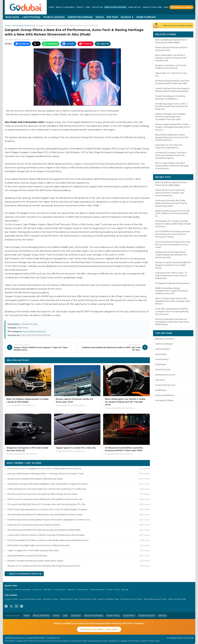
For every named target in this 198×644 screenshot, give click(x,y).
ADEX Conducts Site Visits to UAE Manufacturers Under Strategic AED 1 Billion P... (173, 301)
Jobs (88, 7)
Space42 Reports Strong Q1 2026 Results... (28, 556)
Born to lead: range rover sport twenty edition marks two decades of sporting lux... (172, 166)
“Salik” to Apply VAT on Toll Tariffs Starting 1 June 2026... (34, 550)
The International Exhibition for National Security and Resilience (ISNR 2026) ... (45, 530)
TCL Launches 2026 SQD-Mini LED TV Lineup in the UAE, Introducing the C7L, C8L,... (47, 504)
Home (51, 7)
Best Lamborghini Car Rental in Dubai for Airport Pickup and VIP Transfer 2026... (171, 58)
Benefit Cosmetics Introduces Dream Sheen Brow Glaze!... (36, 561)
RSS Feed (112, 17)
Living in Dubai (11, 599)
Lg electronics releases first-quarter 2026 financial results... (36, 479)
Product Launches (54, 17)
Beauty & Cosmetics (165, 339)
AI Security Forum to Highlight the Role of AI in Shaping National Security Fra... (45, 468)
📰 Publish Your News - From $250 (99, 629)
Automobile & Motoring (24, 25)
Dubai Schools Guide (69, 599)
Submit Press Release (80, 17)
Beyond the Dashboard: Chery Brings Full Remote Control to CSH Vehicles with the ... (172, 137)
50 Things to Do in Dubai (131, 599)
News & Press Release (116, 7)
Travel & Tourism (163, 370)
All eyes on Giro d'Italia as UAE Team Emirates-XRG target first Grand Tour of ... (45, 566)
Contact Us (37, 589)
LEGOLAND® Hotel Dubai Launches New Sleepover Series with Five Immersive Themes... (172, 234)
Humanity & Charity (164, 400)
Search (100, 17)
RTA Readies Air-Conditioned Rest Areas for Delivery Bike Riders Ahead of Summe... (173, 224)
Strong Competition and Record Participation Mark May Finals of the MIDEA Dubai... (172, 322)
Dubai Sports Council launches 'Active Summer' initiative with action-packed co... (170, 193)
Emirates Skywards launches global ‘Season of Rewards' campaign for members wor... (49, 520)
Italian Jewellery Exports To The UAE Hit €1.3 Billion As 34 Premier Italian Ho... (172, 214)
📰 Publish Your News (181, 7)
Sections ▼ (127, 17)
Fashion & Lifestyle (164, 344)
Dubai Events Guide (88, 599)
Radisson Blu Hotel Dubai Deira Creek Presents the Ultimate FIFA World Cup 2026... (171, 255)
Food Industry (162, 359)
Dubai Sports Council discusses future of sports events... (34, 525)
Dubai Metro (135, 7)
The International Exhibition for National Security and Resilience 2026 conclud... (45, 514)
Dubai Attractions (152, 7)
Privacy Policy (59, 589)
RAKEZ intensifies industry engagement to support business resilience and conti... (171, 291)
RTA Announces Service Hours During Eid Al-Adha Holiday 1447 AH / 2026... (43, 494)
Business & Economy (165, 375)
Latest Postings (31, 17)
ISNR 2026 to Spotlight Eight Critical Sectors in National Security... (39, 545)
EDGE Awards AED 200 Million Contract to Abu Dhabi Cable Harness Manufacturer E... (49, 540)
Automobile (161, 354)
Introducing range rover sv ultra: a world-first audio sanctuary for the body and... (172, 106)
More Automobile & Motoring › (130, 360)
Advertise (71, 589)
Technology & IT (163, 349)
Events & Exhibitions (165, 395)
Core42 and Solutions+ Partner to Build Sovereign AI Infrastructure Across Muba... (47, 535)
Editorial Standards (23, 589)
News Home (12, 17)
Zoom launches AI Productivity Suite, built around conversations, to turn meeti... (173, 245)
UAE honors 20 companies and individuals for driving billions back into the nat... (45, 499)
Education (97, 7)
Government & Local (165, 385)
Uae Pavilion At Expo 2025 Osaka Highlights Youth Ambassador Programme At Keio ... (49, 484)
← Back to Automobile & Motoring (24, 574)
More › (187, 34)
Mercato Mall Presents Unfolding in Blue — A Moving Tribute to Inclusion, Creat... (46, 474)
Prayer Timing (113, 589)
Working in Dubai (50, 599)
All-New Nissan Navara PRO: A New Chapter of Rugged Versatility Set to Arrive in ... (173, 127)
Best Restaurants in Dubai (155, 599)
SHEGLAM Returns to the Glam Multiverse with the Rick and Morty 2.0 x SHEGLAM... (47, 489)
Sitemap (125, 589)
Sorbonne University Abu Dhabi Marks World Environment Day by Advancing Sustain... (171, 203)
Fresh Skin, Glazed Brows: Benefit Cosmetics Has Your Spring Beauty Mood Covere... (172, 311)
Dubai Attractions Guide (30, 599)
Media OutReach (146, 17)
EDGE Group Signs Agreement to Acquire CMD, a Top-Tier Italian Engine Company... (48, 509)
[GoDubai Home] (26, 7)
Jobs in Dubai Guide (177, 599)
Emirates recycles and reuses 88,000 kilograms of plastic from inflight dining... (173, 265)
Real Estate (161, 364)
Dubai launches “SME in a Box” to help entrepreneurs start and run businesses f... (171, 276)
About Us (9, 589)
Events (80, 7)
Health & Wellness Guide (108, 599)
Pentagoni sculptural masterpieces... (173, 283)
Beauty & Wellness (65, 7)
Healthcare (161, 390)
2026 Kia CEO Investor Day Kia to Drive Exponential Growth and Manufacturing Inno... (171, 155)
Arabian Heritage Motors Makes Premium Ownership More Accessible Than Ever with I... (170, 117)
